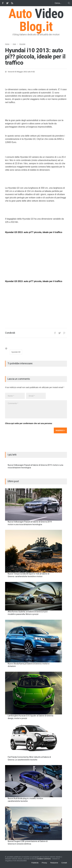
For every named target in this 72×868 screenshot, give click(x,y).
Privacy (44, 863)
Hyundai (22, 44)
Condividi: (10, 333)
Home (7, 44)
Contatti (64, 863)
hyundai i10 (16, 352)
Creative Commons (44, 859)
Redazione (54, 863)
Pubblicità (35, 863)
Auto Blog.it (36, 20)
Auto (14, 44)
